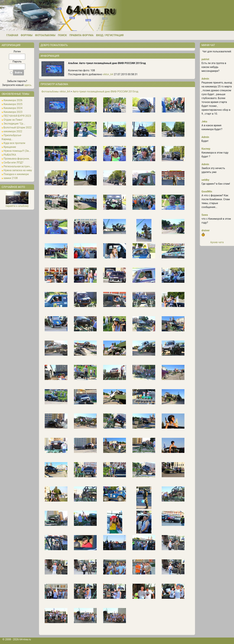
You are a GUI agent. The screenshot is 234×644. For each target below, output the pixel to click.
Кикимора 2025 (13, 104)
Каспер (206, 149)
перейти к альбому (17, 206)
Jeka (204, 121)
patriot (205, 59)
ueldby (205, 180)
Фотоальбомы (45, 35)
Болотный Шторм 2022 (18, 127)
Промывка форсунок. (17, 159)
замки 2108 (11, 178)
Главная (12, 35)
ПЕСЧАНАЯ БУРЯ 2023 (17, 116)
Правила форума (81, 35)
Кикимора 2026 (13, 100)
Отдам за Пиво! (13, 120)
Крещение (10, 147)
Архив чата (217, 242)
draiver (206, 230)
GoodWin (207, 192)
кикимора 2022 (13, 131)
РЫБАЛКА (10, 155)
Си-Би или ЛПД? (13, 162)
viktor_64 (108, 74)
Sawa (205, 215)
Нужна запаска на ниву (18, 170)
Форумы (26, 35)
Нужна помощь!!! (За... (17, 151)
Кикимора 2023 (13, 112)
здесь (28, 85)
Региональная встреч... (18, 166)
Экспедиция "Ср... (14, 124)
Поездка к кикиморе (16, 174)
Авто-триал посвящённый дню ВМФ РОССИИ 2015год (105, 92)
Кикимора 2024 (13, 108)
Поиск (62, 35)
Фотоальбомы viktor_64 (56, 92)
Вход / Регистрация (110, 35)
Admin (205, 79)
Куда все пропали (14, 143)
